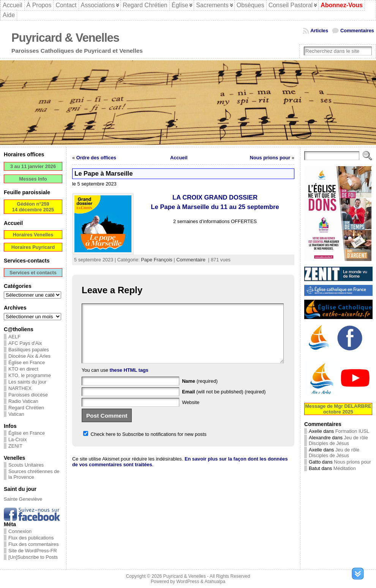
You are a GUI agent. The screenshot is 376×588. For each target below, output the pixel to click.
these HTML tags (129, 381)
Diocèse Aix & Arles (29, 356)
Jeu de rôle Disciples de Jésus (338, 440)
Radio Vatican (23, 401)
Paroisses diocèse (28, 395)
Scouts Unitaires (26, 465)
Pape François (157, 260)
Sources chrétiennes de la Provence (34, 474)
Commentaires (357, 31)
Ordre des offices (96, 158)
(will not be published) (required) (224, 403)
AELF (14, 337)
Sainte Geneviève (23, 499)
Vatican (16, 414)
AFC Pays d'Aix (25, 343)
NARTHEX (20, 388)
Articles (319, 31)
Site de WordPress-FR (33, 551)
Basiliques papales (29, 350)
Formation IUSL (352, 431)
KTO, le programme (30, 375)
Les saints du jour (27, 382)
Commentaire (191, 260)
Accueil (179, 158)
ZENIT (15, 446)
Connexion (20, 531)
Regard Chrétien (26, 408)
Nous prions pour (270, 158)
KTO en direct (23, 369)
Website (191, 414)
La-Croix (17, 439)
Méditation (345, 468)
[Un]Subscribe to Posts (33, 557)
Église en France (27, 362)
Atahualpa (215, 582)
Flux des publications (31, 538)
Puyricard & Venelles (65, 38)
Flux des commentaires (33, 544)
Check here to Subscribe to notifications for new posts (145, 446)
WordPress (188, 582)
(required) (200, 392)
